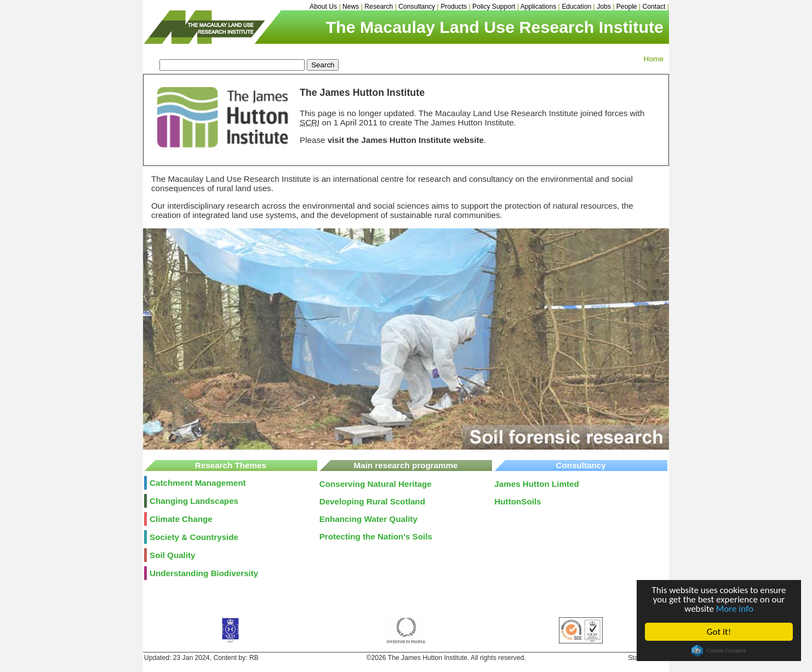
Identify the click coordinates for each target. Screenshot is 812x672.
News (351, 7)
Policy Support (494, 7)
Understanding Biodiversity (204, 573)
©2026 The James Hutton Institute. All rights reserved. (446, 658)
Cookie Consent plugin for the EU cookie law (719, 651)
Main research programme (406, 465)
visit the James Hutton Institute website (406, 140)
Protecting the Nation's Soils (376, 536)
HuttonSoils (517, 501)
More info (735, 609)
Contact (654, 7)
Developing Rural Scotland (372, 501)
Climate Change (181, 519)
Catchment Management (198, 483)
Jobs (604, 7)
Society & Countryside (194, 537)
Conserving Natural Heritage (376, 484)
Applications (539, 7)
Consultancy (417, 7)
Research (379, 7)
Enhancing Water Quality (368, 519)
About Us (323, 7)
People (627, 7)
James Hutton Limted (536, 484)
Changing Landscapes (194, 501)
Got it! (719, 632)
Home (654, 59)
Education (576, 7)
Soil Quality (173, 555)
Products (454, 7)
